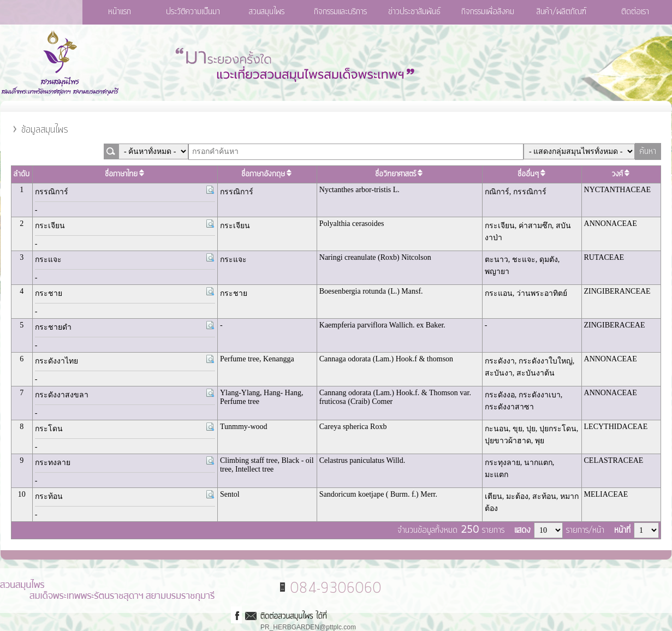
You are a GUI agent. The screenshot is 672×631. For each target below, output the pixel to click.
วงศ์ (621, 174)
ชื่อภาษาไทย (125, 174)
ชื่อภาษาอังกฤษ (267, 174)
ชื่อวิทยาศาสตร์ (399, 174)
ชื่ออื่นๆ (532, 174)
